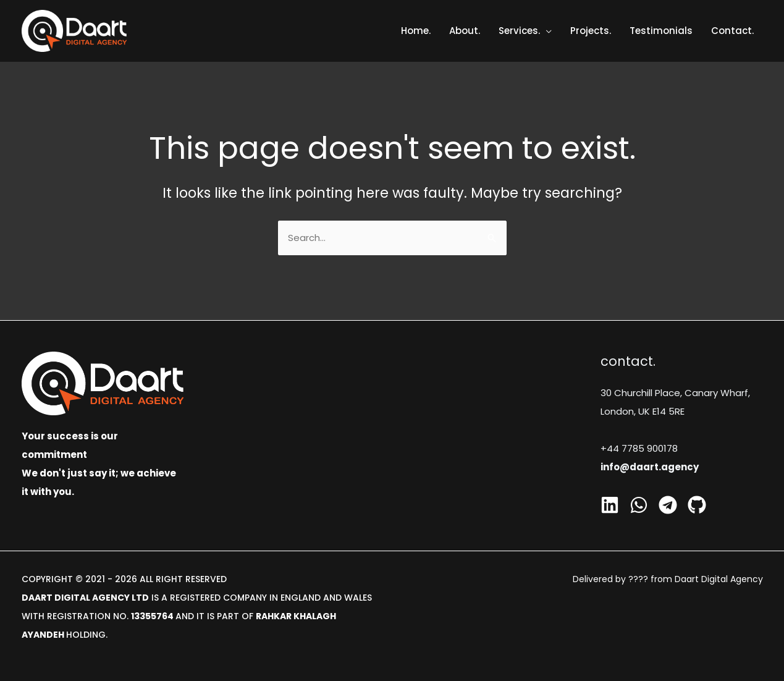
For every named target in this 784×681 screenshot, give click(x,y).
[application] (546, 31)
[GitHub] (697, 505)
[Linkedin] (610, 505)
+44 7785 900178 (639, 448)
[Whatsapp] (639, 505)
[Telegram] (668, 505)
